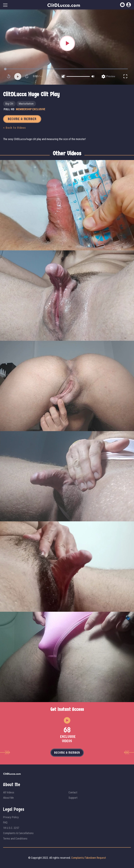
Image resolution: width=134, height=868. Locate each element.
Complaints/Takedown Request (89, 858)
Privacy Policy (11, 817)
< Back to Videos (14, 128)
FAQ (5, 822)
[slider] (78, 76)
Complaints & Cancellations (18, 833)
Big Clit (9, 104)
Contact (73, 792)
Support (73, 798)
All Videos (9, 792)
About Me (8, 798)
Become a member (67, 753)
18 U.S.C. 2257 (11, 828)
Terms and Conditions (15, 839)
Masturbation (26, 104)
